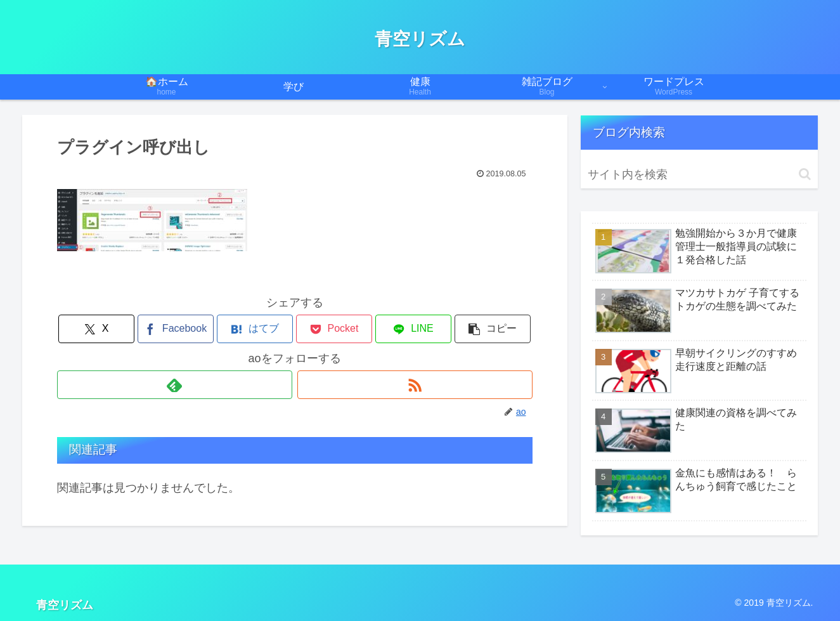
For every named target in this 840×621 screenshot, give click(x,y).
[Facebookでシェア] (176, 329)
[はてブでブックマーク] (255, 329)
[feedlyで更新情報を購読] (175, 385)
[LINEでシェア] (413, 329)
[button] (493, 329)
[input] (699, 175)
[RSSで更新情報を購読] (415, 385)
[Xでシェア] (96, 329)
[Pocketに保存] (334, 329)
